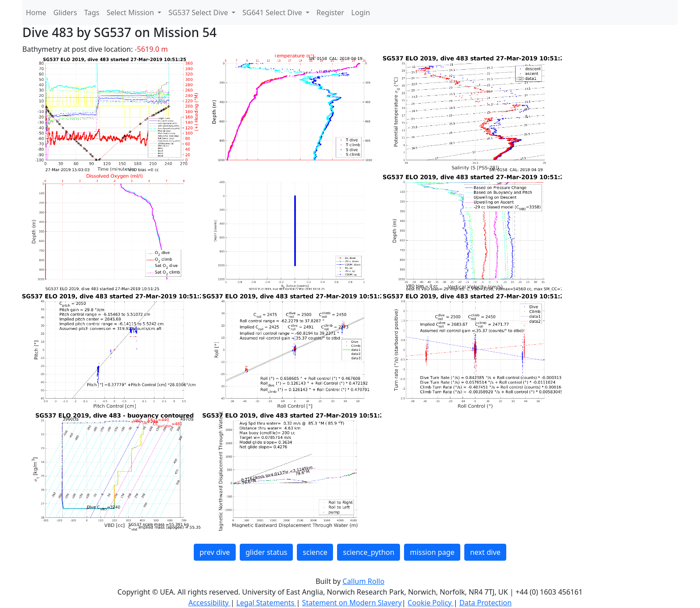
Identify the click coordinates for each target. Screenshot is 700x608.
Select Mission (131, 12)
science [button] (315, 552)
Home (36, 12)
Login (361, 12)
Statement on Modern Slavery (352, 603)
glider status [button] (266, 552)
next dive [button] (485, 552)
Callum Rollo (363, 581)
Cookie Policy (431, 603)
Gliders (65, 12)
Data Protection (485, 603)
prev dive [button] (215, 552)
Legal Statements (266, 603)
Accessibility (209, 603)
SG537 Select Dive (199, 12)
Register (330, 12)
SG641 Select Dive (273, 12)
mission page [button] (432, 552)
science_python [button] (369, 552)
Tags (92, 12)
